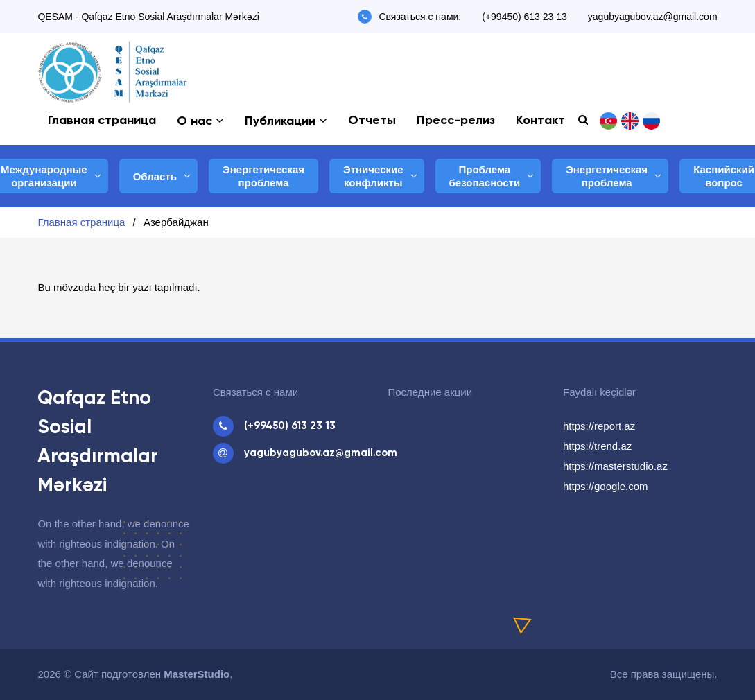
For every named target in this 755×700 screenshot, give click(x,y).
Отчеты (372, 121)
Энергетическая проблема (263, 176)
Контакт (540, 121)
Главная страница (102, 121)
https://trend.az (597, 446)
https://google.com (606, 486)
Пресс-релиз (456, 121)
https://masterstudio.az (615, 466)
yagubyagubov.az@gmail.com (653, 17)
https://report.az (599, 426)
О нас (194, 121)
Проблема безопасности (485, 176)
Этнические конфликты (373, 176)
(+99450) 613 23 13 (524, 17)
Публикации (280, 121)
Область (155, 176)
